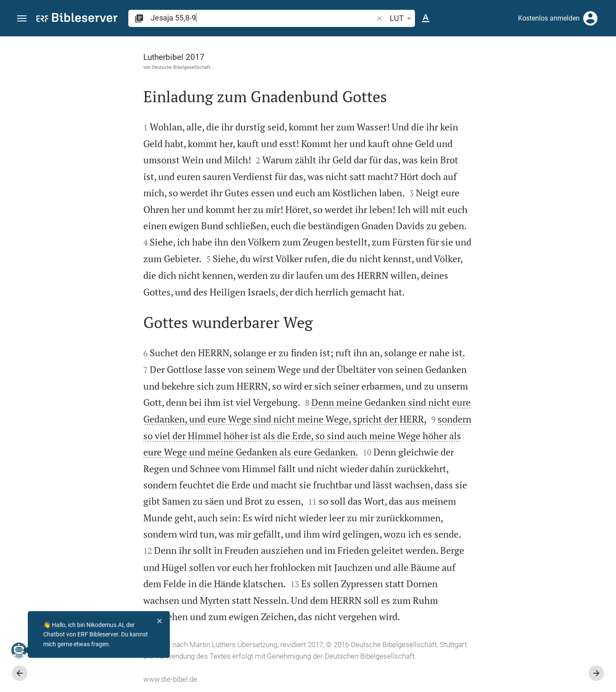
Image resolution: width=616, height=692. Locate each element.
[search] (263, 18)
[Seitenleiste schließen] (429, 372)
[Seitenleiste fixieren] (429, 44)
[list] (525, 331)
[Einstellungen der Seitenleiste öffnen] (589, 71)
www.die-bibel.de (74, 679)
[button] (22, 19)
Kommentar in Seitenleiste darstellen (513, 293)
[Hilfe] (602, 71)
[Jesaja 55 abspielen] (525, 473)
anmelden (494, 117)
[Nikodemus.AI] (20, 650)
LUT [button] (402, 18)
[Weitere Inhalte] (525, 180)
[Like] (447, 71)
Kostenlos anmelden (549, 18)
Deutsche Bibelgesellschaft (85, 67)
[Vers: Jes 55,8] (505, 52)
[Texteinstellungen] (426, 18)
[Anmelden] (590, 18)
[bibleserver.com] (77, 19)
